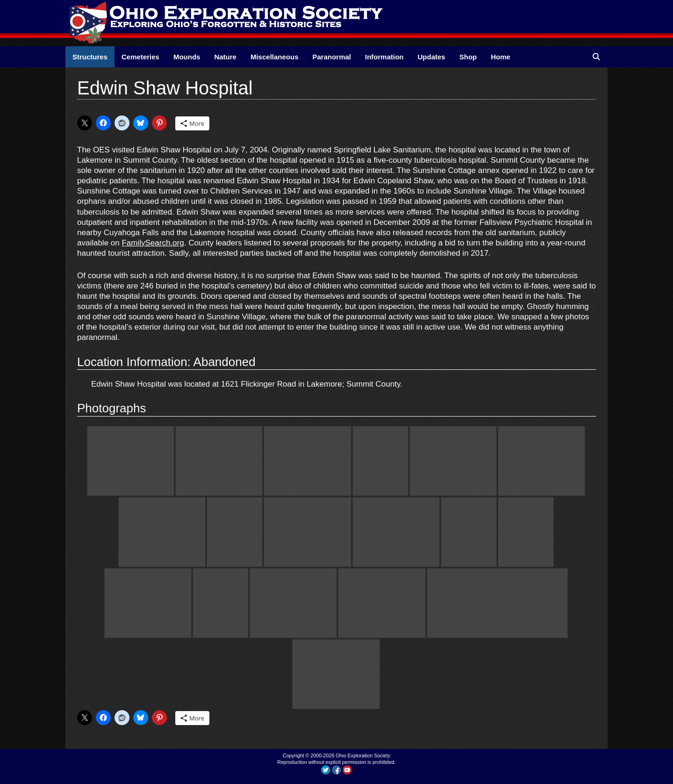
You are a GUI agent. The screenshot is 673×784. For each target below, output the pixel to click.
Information (384, 57)
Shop (468, 57)
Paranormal (332, 57)
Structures (90, 57)
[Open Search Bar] (596, 57)
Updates (432, 57)
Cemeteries (140, 57)
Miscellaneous (275, 57)
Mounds (187, 57)
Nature (225, 57)
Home (501, 57)
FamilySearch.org (153, 243)
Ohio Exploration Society (363, 755)
